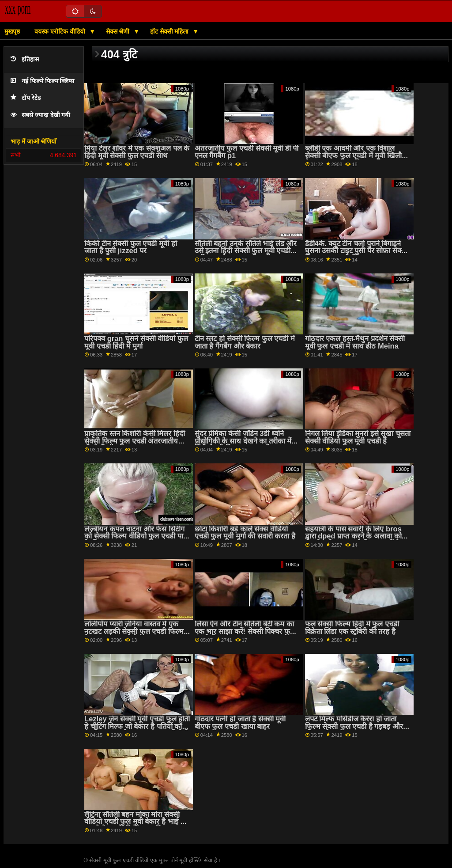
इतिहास (25, 59)
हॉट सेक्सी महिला (170, 31)
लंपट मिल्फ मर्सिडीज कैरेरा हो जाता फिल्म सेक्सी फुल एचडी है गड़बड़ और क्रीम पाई (354, 726)
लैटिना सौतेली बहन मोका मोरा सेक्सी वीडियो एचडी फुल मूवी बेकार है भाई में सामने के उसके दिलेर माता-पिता (134, 822)
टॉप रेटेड (26, 98)
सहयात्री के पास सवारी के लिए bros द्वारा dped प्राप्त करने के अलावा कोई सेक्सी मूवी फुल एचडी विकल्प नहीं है (355, 536)
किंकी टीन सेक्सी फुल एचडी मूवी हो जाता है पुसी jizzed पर (131, 247)
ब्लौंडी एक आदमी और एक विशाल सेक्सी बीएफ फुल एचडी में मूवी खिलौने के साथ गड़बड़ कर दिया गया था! (356, 155)
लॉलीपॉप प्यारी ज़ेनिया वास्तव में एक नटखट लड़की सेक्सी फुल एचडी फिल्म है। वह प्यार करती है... (134, 631)
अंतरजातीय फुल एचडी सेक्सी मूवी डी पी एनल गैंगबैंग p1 (247, 152)
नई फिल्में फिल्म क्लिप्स (42, 81)
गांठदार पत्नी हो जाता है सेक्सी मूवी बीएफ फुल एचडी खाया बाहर (240, 723)
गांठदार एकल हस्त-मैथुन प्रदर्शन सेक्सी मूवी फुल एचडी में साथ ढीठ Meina (355, 342)
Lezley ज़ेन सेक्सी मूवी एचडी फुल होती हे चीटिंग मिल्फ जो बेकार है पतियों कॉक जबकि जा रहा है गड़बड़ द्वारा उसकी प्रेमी (137, 726)
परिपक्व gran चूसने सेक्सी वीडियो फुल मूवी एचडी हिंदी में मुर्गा (136, 342)
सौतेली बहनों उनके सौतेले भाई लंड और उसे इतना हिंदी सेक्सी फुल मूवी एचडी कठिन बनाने (246, 251)
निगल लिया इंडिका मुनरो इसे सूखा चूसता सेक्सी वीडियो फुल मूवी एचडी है (358, 437)
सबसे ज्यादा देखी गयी (40, 115)
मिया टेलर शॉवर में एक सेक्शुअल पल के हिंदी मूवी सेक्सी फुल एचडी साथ (137, 152)
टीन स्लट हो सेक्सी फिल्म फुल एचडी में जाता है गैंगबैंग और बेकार (245, 342)
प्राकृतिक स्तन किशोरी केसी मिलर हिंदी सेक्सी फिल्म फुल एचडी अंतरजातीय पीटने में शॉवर (135, 441)
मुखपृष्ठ (12, 31)
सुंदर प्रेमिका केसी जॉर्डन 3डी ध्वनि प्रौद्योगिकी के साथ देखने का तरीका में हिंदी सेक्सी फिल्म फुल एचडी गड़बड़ (243, 441)
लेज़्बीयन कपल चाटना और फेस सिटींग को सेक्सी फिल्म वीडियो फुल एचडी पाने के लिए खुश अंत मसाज (136, 536)
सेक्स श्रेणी (119, 31)
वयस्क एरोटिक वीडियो (61, 31)
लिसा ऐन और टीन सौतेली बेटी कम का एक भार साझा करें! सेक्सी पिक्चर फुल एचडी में (245, 631)
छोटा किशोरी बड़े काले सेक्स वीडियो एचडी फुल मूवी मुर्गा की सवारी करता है (245, 533)
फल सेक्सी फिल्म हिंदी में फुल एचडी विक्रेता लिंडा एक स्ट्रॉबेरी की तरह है (352, 628)
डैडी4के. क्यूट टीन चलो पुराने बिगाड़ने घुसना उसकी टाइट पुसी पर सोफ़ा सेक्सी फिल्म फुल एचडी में (357, 251)
